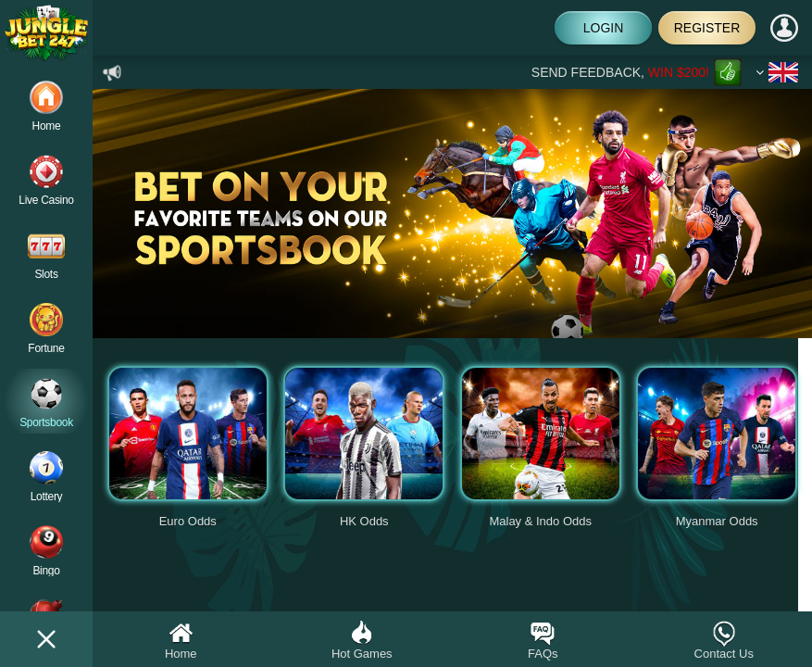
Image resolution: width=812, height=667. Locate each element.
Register (707, 28)
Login (604, 28)
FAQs (543, 640)
